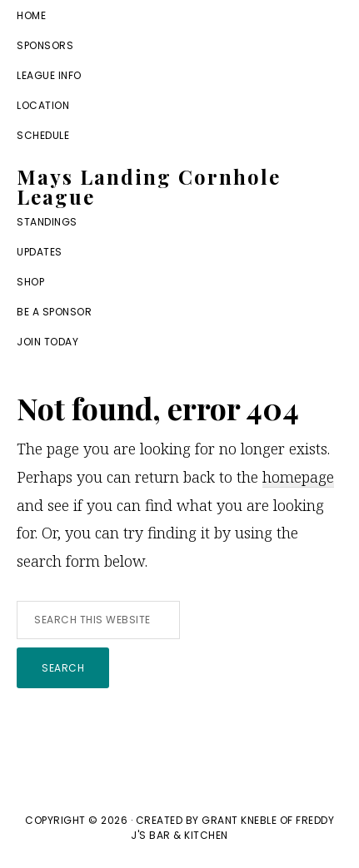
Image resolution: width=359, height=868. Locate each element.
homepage (298, 477)
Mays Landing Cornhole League (149, 186)
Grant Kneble (239, 820)
